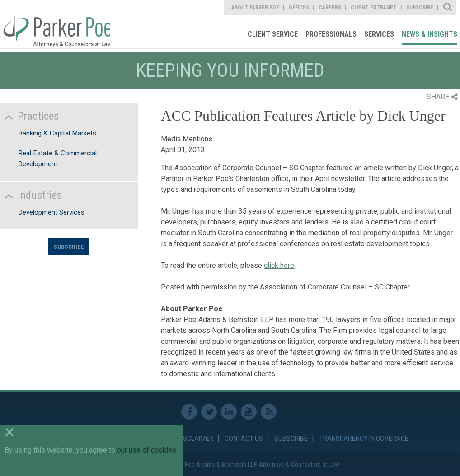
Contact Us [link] (244, 439)
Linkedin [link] (229, 412)
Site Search (448, 8)
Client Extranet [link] (374, 8)
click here (279, 265)
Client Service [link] (273, 34)
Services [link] (379, 34)
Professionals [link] (331, 34)
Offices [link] (299, 8)
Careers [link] (330, 8)
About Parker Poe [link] (255, 8)
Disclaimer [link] (195, 439)
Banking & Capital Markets (57, 133)
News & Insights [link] (429, 34)
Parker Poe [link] (55, 24)
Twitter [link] (209, 412)
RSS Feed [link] (269, 412)
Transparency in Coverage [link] (364, 439)
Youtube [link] (249, 412)
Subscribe (69, 247)
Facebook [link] (189, 412)
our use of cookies (147, 450)
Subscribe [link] (420, 8)
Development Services (51, 212)
